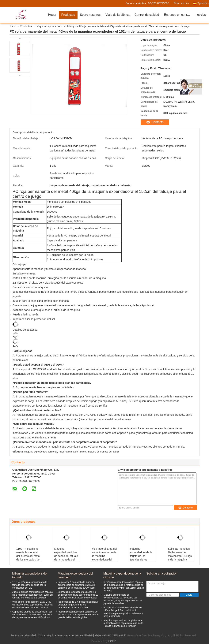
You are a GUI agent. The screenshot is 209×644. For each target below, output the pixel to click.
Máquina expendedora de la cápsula (122, 575)
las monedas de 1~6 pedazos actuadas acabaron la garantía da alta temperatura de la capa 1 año (78, 605)
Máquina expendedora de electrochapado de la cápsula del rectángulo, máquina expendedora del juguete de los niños (123, 599)
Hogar (52, 15)
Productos (68, 15)
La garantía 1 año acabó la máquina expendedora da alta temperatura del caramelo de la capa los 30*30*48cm (77, 585)
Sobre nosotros (90, 15)
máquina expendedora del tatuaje (55, 26)
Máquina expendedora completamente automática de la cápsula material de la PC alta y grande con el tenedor (123, 623)
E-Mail (89, 635)
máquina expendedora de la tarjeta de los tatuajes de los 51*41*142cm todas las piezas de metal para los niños (142, 560)
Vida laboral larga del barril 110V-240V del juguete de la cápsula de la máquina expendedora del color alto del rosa (32, 605)
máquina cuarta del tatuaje (72, 452)
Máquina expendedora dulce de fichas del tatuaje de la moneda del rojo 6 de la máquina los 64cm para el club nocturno (66, 560)
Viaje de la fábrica (118, 15)
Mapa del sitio (103, 635)
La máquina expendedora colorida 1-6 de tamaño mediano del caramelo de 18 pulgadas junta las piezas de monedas (78, 595)
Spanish (203, 3)
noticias (201, 15)
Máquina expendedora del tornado (30, 575)
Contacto (158, 122)
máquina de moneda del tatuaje (104, 452)
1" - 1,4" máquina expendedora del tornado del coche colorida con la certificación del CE (30, 585)
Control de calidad (147, 15)
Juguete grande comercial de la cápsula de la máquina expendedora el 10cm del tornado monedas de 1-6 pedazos (33, 595)
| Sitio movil (119, 635)
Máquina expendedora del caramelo (75, 575)
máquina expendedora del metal (41, 452)
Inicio (13, 26)
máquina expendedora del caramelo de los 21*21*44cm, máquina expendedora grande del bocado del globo (78, 615)
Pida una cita (181, 3)
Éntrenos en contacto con (179, 15)
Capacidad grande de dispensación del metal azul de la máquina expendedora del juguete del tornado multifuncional (32, 615)
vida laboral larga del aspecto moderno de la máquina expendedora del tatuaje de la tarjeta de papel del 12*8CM (104, 560)
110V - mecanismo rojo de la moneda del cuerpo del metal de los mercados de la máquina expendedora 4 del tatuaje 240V (28, 560)
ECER (112, 641)
